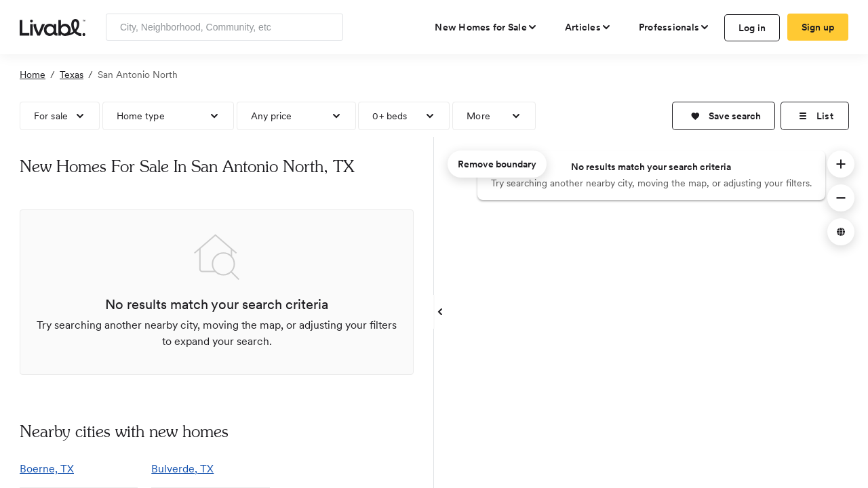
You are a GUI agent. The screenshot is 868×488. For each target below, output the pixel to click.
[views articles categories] (588, 27)
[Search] (328, 27)
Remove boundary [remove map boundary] (497, 164)
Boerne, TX (47, 469)
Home (33, 75)
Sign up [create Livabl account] (818, 27)
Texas (72, 75)
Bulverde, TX (182, 469)
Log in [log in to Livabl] (752, 28)
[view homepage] (53, 26)
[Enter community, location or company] (224, 27)
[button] (724, 116)
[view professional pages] (674, 27)
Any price (272, 116)
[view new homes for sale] (486, 27)
